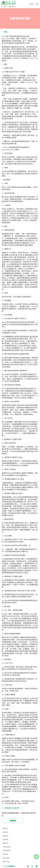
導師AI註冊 (6, 862)
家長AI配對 (6, 858)
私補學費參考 (7, 851)
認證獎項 (5, 836)
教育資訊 (5, 832)
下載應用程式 (7, 847)
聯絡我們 (5, 843)
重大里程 (5, 839)
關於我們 (5, 828)
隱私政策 (5, 854)
